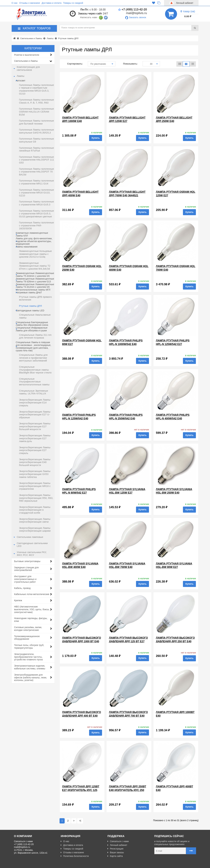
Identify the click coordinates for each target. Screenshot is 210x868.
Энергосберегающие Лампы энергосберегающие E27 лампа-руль (35, 438)
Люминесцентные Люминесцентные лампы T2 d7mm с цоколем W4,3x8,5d (35, 266)
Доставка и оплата (52, 3)
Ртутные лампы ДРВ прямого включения (35, 298)
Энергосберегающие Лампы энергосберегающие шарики (35, 529)
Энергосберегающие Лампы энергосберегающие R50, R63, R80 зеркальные (36, 498)
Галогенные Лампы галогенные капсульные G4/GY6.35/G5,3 (37, 131)
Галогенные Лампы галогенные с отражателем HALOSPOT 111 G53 (37, 160)
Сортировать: (75, 64)
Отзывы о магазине (30, 3)
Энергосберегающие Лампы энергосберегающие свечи (35, 520)
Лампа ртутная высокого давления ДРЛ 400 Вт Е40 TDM (82, 716)
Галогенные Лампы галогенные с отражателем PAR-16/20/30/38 (37, 225)
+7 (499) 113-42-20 (133, 9)
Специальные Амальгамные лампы (35, 316)
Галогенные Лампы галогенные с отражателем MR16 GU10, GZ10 (37, 193)
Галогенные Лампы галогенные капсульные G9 (37, 140)
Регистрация (115, 849)
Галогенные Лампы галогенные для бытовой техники (37, 122)
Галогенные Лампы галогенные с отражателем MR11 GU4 (37, 182)
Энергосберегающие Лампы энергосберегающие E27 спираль (35, 450)
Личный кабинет (117, 845)
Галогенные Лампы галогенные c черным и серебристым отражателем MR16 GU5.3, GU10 (37, 89)
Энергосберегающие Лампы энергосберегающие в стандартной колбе (35, 510)
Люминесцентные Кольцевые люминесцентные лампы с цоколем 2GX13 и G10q (35, 254)
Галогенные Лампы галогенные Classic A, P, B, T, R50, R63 (37, 101)
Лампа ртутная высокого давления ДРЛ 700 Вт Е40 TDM (128, 716)
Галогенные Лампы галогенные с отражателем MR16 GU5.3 (37, 203)
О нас (15, 3)
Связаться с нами (118, 841)
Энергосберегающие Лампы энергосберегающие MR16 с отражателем (35, 486)
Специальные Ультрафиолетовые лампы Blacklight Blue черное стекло (35, 370)
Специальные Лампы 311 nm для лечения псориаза (35, 336)
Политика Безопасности (75, 856)
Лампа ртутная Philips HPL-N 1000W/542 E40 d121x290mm (126, 344)
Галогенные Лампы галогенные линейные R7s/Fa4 (37, 149)
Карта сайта (115, 856)
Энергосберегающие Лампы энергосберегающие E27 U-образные (35, 415)
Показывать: (130, 64)
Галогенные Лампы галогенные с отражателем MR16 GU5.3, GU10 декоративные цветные (37, 214)
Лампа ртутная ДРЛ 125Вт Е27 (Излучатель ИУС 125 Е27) (81, 790)
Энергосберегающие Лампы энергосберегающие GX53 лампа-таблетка (35, 474)
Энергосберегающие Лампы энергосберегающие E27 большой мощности (35, 426)
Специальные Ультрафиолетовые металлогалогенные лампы (34, 382)
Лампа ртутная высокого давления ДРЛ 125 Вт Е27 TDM (128, 641)
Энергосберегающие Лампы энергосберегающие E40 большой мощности (35, 462)
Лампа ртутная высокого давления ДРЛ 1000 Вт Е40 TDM (82, 641)
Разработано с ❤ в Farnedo (44, 864)
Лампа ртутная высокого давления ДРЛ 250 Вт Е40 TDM (175, 641)
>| (80, 821)
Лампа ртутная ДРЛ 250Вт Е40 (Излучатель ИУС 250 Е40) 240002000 (128, 790)
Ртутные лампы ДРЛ (30, 306)
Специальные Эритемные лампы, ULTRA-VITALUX (34, 392)
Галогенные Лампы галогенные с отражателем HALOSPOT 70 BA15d (37, 172)
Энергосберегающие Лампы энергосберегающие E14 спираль (35, 403)
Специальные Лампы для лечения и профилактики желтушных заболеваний (33, 358)
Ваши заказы (116, 852)
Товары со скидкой (73, 3)
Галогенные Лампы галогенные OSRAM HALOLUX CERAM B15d (37, 112)
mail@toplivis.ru (136, 13)
